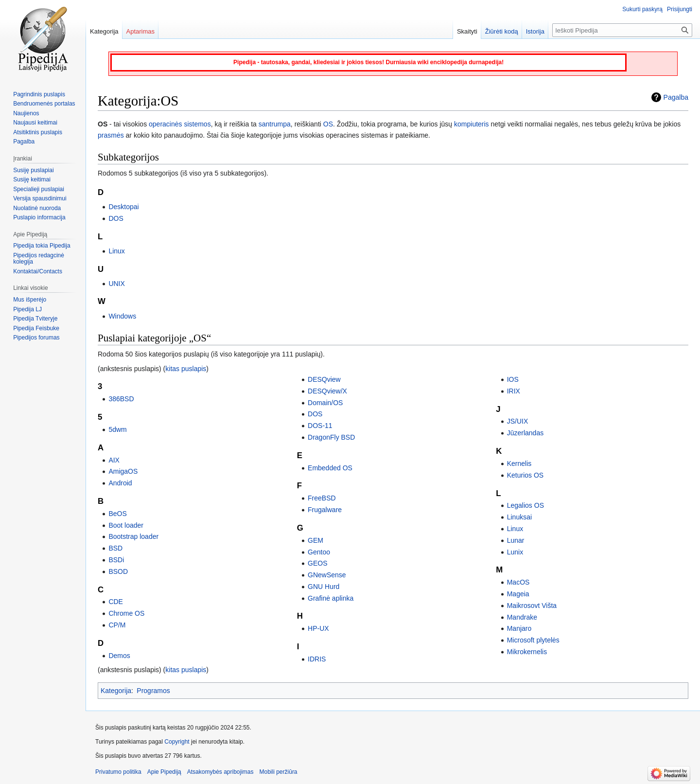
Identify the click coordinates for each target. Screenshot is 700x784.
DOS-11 (320, 426)
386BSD (121, 399)
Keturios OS (525, 475)
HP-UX (318, 628)
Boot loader (126, 525)
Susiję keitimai (32, 179)
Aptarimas (141, 31)
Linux (116, 251)
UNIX (116, 284)
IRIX (514, 391)
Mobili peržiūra (279, 772)
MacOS (518, 582)
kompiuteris (472, 124)
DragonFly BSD (331, 437)
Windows (122, 316)
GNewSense (327, 575)
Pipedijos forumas (36, 338)
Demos (119, 656)
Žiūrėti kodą (502, 31)
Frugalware (325, 510)
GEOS (317, 563)
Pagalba (676, 97)
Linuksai (519, 517)
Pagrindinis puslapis (39, 94)
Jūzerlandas (525, 433)
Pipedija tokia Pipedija (42, 246)
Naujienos (26, 113)
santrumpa (275, 124)
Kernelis (519, 463)
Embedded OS (330, 468)
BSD (115, 548)
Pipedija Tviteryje (35, 319)
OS (328, 124)
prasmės (111, 135)
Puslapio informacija (39, 217)
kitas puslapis (186, 369)
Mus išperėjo (30, 300)
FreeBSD (322, 498)
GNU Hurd (324, 587)
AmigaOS (123, 471)
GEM (315, 540)
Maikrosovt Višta (532, 606)
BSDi (116, 560)
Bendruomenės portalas (44, 104)
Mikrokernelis (527, 652)
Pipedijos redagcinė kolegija (39, 259)
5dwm (117, 429)
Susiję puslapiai (33, 170)
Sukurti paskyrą (642, 9)
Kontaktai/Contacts (38, 271)
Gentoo (319, 552)
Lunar (516, 540)
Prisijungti (680, 9)
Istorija (535, 31)
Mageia (518, 594)
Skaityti (467, 31)
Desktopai (123, 207)
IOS (513, 379)
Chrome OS (126, 613)
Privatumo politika (118, 772)
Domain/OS (325, 403)
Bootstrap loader (133, 536)
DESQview (324, 379)
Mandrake (522, 617)
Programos (153, 691)
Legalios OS (525, 505)
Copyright (177, 742)
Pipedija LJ (27, 309)
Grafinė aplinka (331, 598)
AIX (114, 460)
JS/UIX (518, 421)
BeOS (117, 514)
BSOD (118, 571)
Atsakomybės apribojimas (220, 772)
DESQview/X (327, 391)
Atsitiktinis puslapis (38, 132)
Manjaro (519, 628)
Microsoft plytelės (533, 640)
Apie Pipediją (164, 772)
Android (120, 483)
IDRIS (317, 659)
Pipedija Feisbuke (36, 328)
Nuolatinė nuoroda (37, 208)
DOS (116, 218)
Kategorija (116, 691)
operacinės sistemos (180, 124)
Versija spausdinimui (40, 198)
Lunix (515, 552)
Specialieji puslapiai (39, 189)
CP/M (117, 625)
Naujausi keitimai (35, 123)
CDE (116, 602)
